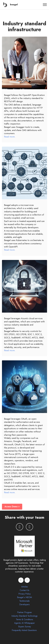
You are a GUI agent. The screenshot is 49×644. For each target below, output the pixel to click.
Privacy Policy (24, 594)
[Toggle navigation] (45, 5)
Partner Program (24, 612)
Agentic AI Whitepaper (24, 623)
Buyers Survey (25, 627)
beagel (14, 5)
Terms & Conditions (24, 619)
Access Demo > (12, 507)
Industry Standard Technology (24, 616)
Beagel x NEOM (24, 597)
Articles (25, 587)
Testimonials (24, 601)
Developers (24, 604)
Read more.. (10, 137)
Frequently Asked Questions (25, 630)
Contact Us (24, 590)
